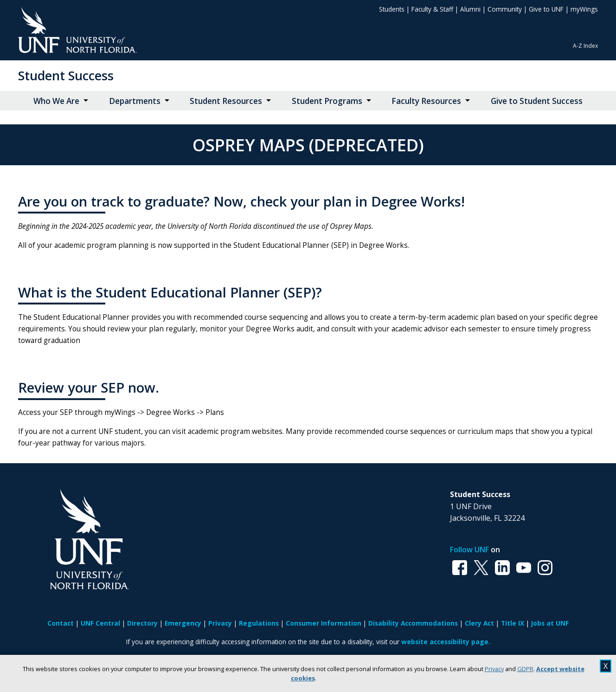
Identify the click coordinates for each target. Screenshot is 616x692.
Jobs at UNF (550, 623)
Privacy (494, 669)
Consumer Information (324, 623)
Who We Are (56, 101)
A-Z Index (585, 46)
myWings (584, 9)
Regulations (259, 623)
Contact (61, 623)
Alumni (470, 9)
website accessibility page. (446, 642)
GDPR (525, 669)
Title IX (513, 623)
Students (392, 9)
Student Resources (226, 101)
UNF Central (100, 623)
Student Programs (327, 101)
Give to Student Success (537, 101)
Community (505, 9)
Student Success (66, 75)
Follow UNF (469, 550)
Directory (142, 623)
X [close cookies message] (606, 666)
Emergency (183, 623)
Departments (135, 101)
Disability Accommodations (413, 623)
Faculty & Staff (432, 9)
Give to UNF (546, 9)
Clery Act (479, 623)
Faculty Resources (426, 101)
